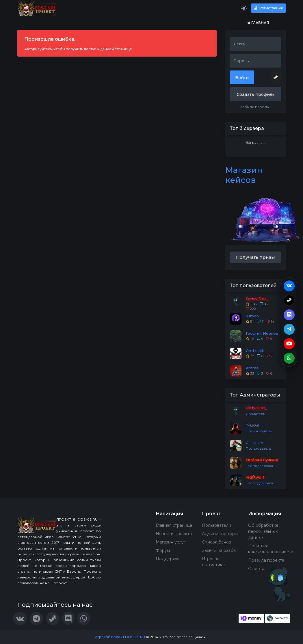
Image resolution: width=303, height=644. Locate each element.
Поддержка (168, 559)
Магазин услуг (171, 542)
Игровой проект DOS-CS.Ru (120, 637)
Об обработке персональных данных (263, 531)
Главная (258, 23)
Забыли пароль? (255, 107)
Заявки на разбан (220, 550)
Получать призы (255, 257)
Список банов (216, 542)
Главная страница (174, 525)
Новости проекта (174, 534)
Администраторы (220, 534)
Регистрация (268, 8)
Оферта (256, 569)
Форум (163, 550)
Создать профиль (256, 94)
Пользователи (216, 525)
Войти (242, 78)
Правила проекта (266, 560)
